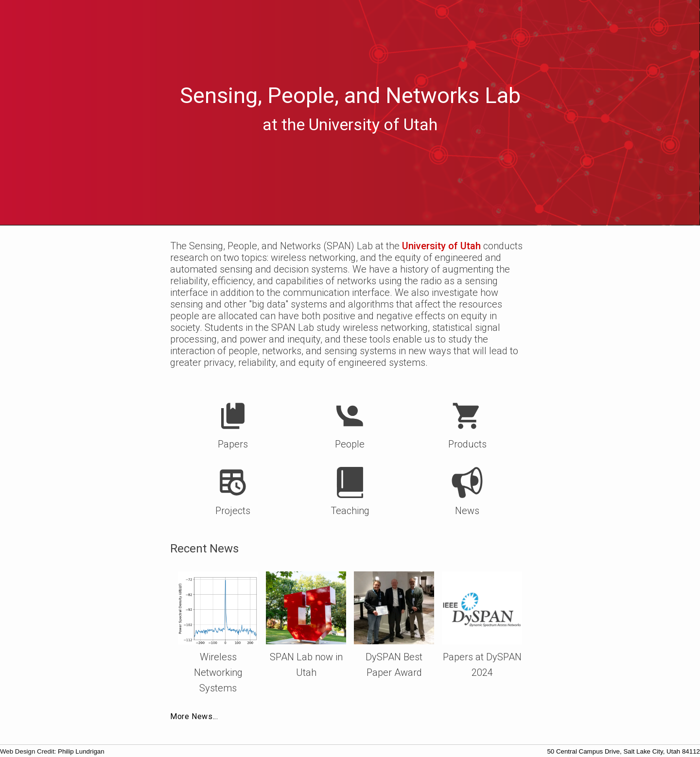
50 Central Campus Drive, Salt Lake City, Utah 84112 (623, 751)
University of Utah (441, 246)
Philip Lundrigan (81, 751)
